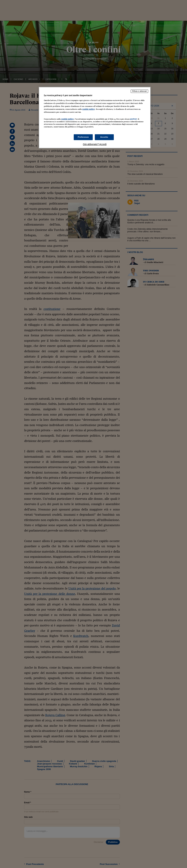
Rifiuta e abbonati (140, 91)
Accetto (104, 137)
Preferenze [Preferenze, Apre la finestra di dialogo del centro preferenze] (83, 137)
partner (134, 119)
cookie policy (89, 109)
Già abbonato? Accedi (95, 144)
